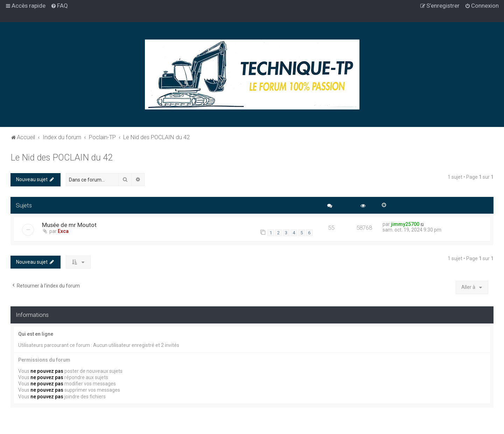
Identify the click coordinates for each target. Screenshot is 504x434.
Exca (63, 231)
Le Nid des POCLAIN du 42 (62, 158)
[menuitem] (59, 6)
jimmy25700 (405, 224)
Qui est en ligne (36, 334)
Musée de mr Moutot (69, 225)
